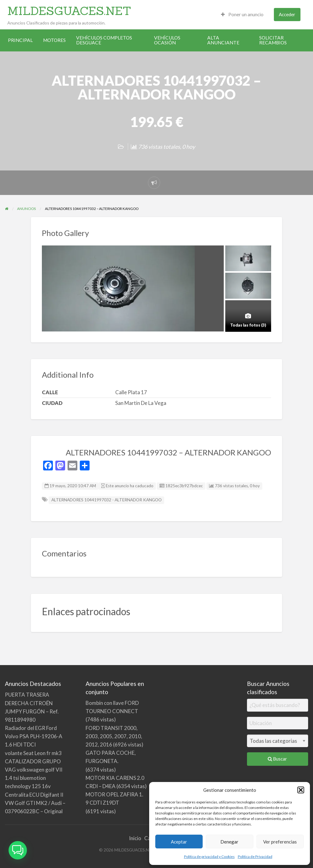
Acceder (287, 14)
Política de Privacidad (255, 857)
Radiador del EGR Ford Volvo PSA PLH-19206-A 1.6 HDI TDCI (34, 736)
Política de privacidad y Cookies (209, 857)
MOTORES (54, 40)
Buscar (277, 759)
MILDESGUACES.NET (69, 11)
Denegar (229, 842)
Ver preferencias (280, 842)
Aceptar (179, 842)
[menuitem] (242, 15)
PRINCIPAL (20, 40)
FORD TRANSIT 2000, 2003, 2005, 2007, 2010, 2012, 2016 (114, 736)
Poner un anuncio (242, 14)
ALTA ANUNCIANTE (223, 40)
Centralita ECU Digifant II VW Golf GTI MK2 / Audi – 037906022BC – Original (35, 803)
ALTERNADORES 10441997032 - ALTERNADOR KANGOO (107, 500)
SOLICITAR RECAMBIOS (273, 40)
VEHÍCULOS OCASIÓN (167, 40)
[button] (301, 790)
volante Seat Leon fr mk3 (33, 753)
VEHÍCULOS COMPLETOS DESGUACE (104, 40)
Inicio (135, 838)
